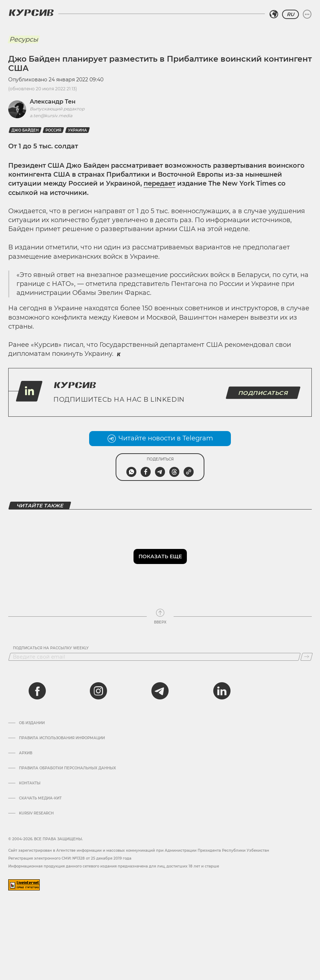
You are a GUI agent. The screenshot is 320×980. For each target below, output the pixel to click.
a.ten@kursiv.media (51, 116)
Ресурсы (24, 39)
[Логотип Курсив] (31, 13)
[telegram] (160, 691)
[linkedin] (222, 691)
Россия (53, 130)
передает (159, 183)
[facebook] (37, 691)
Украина (77, 130)
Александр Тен (53, 102)
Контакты (30, 783)
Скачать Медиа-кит (40, 798)
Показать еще (160, 556)
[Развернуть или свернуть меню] (307, 14)
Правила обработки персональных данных (67, 768)
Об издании (32, 723)
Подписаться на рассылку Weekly (51, 648)
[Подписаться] (307, 657)
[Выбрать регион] (274, 14)
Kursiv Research (36, 813)
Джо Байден (25, 130)
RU (290, 14)
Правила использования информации (62, 738)
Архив (26, 753)
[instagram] (98, 691)
